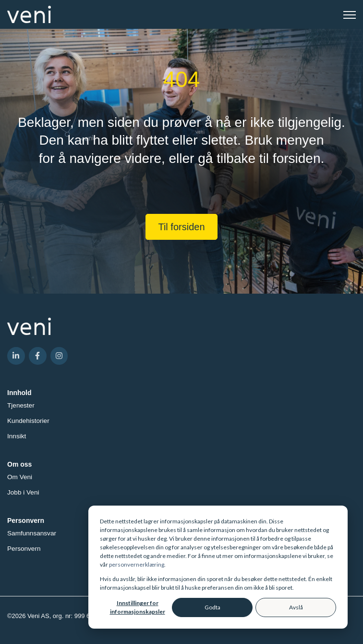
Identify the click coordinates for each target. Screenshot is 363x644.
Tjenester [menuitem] (21, 405)
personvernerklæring (137, 564)
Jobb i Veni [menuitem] (23, 492)
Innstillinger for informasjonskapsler (138, 607)
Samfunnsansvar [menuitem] (32, 533)
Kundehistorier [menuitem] (28, 421)
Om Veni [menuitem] (20, 477)
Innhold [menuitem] (19, 393)
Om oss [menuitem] (19, 464)
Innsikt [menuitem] (17, 436)
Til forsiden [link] (181, 227)
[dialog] (218, 567)
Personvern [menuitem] (26, 520)
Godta (212, 607)
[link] (29, 14)
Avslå (296, 607)
